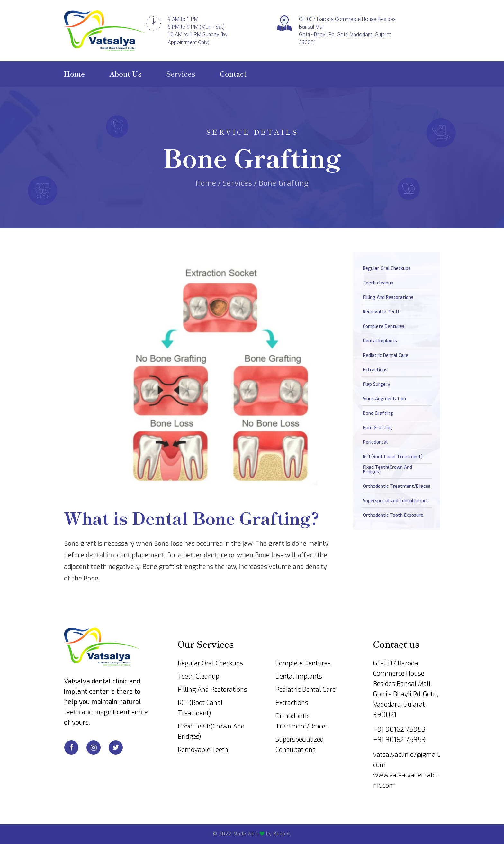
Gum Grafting (378, 428)
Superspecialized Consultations (396, 501)
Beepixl (282, 834)
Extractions (375, 370)
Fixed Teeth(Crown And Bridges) (387, 470)
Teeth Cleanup (198, 677)
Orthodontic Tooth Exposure (393, 515)
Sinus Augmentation (384, 399)
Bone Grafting (378, 413)
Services (238, 181)
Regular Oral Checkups (387, 269)
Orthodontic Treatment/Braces (397, 487)
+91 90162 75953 (399, 730)
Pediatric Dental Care (386, 356)
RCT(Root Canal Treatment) (393, 457)
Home (206, 181)
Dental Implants (380, 341)
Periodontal (375, 442)
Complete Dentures (384, 327)
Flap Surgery (377, 385)
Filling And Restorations (388, 298)
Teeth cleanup (378, 283)
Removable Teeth (382, 312)
